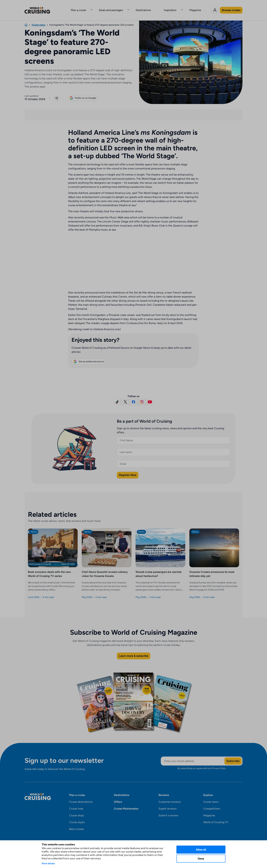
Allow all (201, 850)
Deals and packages (118, 7)
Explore (208, 790)
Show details (48, 863)
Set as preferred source (88, 356)
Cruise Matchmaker (126, 803)
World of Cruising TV (216, 817)
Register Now (128, 470)
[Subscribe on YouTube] (150, 396)
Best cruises (76, 824)
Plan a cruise (92, 7)
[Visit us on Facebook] (133, 396)
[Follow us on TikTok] (117, 396)
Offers (118, 796)
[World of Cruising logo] (42, 7)
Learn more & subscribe (134, 650)
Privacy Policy (219, 763)
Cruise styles (77, 817)
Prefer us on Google (83, 93)
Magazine (182, 7)
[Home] (26, 20)
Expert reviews (167, 803)
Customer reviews (170, 796)
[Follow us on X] (125, 396)
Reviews (164, 790)
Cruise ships (76, 810)
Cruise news (211, 796)
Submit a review (168, 810)
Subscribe (233, 756)
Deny (201, 859)
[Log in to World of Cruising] (215, 7)
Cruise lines (76, 803)
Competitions (212, 803)
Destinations (143, 7)
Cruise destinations (81, 796)
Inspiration (163, 7)
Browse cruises (231, 7)
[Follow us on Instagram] (142, 396)
